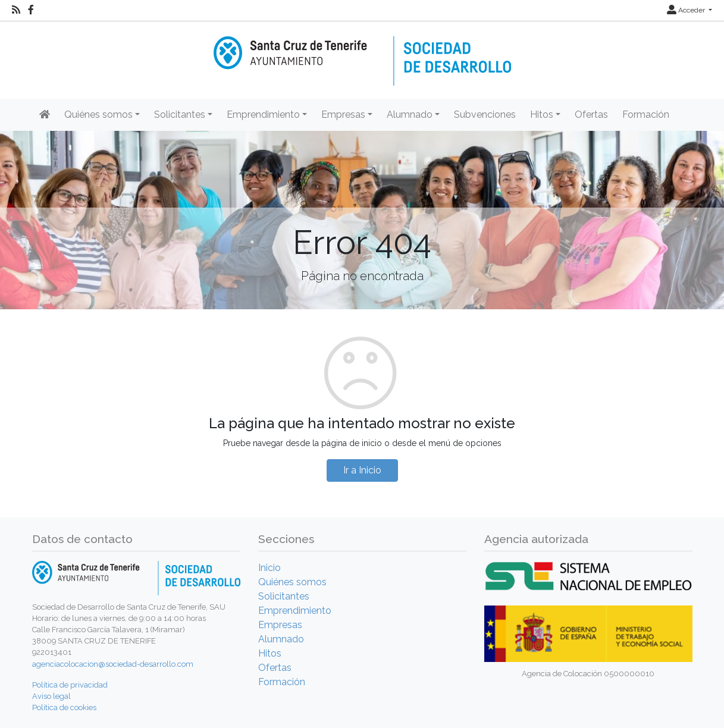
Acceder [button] (687, 10)
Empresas (280, 625)
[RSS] (16, 10)
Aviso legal (51, 696)
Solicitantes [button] (180, 114)
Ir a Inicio (362, 470)
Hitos (270, 653)
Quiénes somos (292, 582)
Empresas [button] (343, 114)
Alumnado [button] (410, 114)
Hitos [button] (542, 114)
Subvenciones (485, 114)
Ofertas (591, 114)
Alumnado (281, 639)
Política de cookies (64, 707)
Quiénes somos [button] (98, 114)
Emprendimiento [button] (263, 114)
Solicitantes (284, 596)
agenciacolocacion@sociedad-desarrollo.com (113, 664)
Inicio (269, 568)
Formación (646, 114)
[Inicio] (362, 53)
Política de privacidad (70, 685)
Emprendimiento (295, 611)
